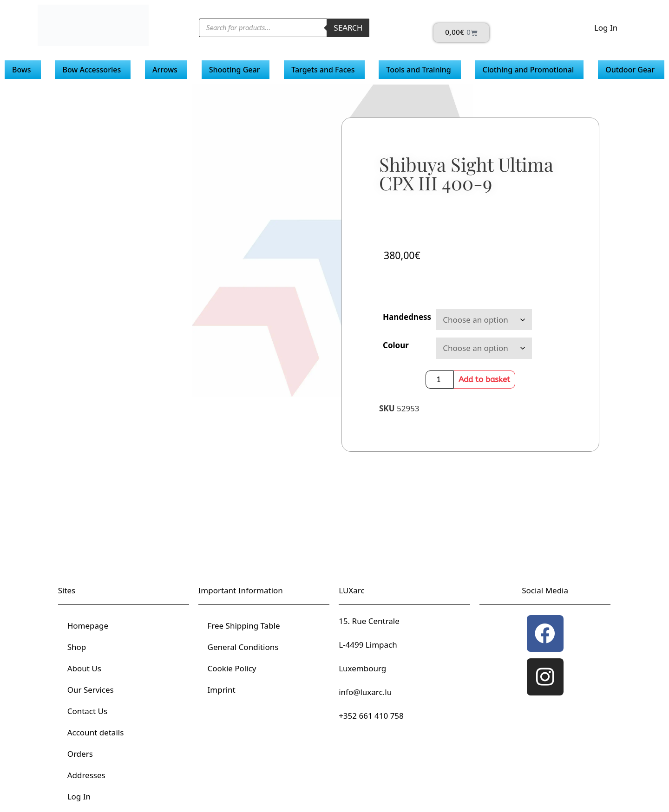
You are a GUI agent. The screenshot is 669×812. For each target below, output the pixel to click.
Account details (96, 732)
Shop (77, 647)
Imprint (222, 690)
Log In (606, 28)
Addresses (86, 775)
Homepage (88, 626)
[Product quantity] (440, 380)
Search (348, 28)
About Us (84, 668)
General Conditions (243, 647)
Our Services (91, 690)
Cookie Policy (232, 668)
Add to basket (484, 379)
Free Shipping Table (244, 626)
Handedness (407, 317)
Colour (396, 345)
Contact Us (88, 711)
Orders (80, 754)
